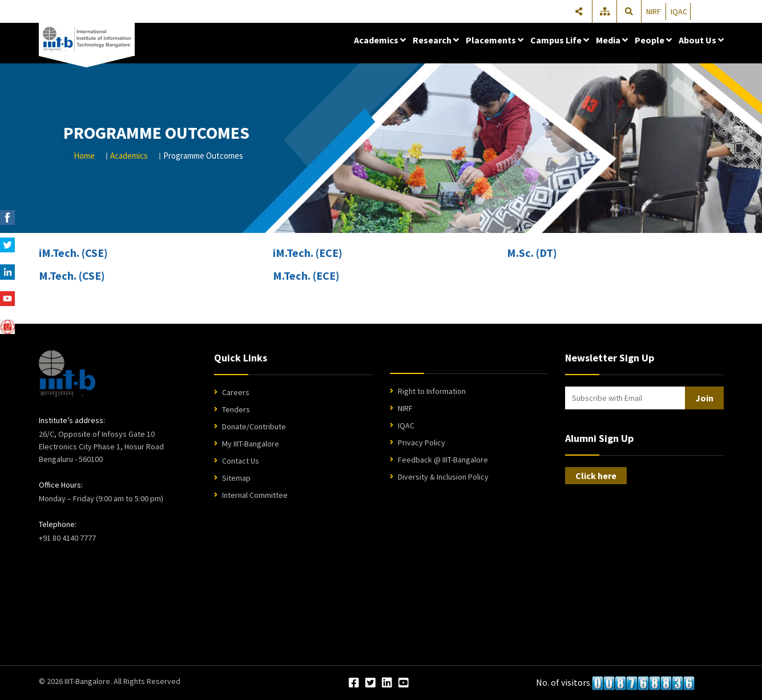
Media (612, 40)
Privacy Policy (422, 442)
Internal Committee (255, 495)
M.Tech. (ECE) (306, 275)
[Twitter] (370, 683)
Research (436, 40)
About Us (701, 40)
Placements (495, 40)
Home (84, 156)
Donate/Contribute (254, 427)
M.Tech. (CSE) (72, 275)
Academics (380, 40)
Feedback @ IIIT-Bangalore (443, 460)
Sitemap (236, 478)
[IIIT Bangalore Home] (67, 373)
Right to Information (432, 391)
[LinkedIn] (387, 683)
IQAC (679, 11)
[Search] (630, 11)
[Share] (579, 11)
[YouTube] (404, 683)
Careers (236, 392)
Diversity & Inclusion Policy (443, 477)
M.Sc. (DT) (532, 253)
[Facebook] (354, 683)
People (653, 40)
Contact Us (241, 461)
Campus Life (560, 40)
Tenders (236, 409)
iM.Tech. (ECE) (308, 253)
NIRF (654, 11)
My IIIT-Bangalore (251, 444)
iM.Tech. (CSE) (73, 253)
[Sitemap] (606, 11)
